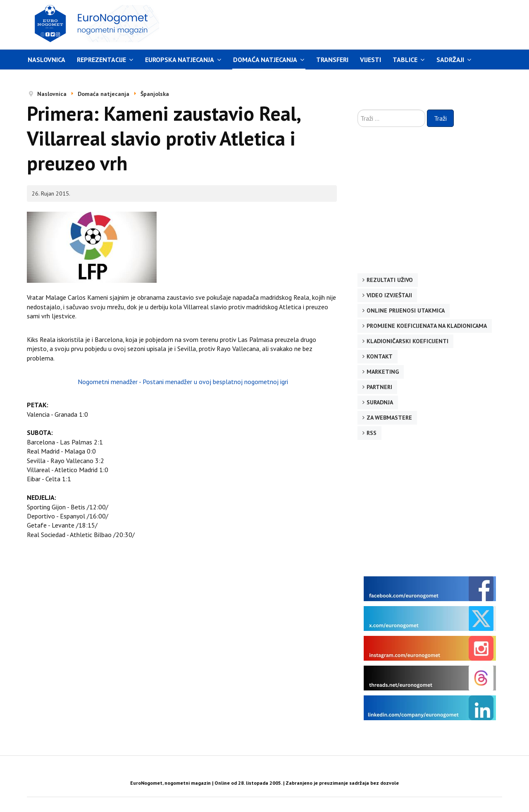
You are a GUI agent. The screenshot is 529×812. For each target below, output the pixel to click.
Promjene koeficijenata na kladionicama (427, 326)
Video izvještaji (389, 295)
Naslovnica (46, 60)
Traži (440, 118)
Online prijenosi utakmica (406, 310)
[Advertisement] (343, 24)
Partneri (379, 387)
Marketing (383, 372)
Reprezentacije (101, 60)
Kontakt (380, 356)
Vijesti (371, 60)
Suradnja (380, 402)
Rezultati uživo (390, 280)
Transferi (332, 60)
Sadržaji (450, 60)
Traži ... (358, 110)
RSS (372, 433)
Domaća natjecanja (265, 60)
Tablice (405, 60)
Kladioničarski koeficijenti (407, 341)
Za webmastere (389, 418)
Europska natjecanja (180, 60)
